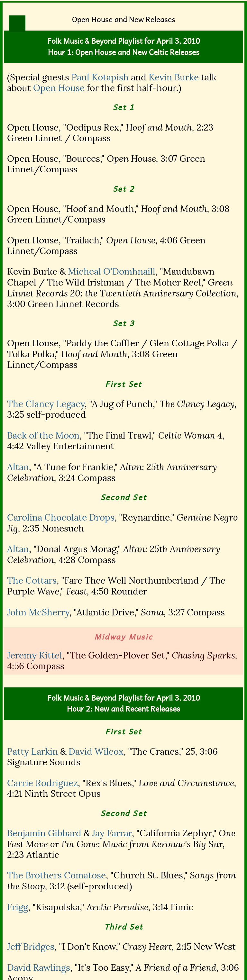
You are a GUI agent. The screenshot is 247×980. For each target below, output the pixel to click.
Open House (59, 88)
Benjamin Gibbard (44, 833)
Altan (18, 467)
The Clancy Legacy (46, 404)
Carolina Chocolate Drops (61, 517)
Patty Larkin (32, 752)
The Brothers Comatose (56, 875)
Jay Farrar (112, 833)
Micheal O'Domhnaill (112, 272)
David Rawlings (39, 968)
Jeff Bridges (31, 947)
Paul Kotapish (100, 77)
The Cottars (32, 581)
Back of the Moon (43, 436)
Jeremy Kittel (35, 655)
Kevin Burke (174, 77)
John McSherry (38, 612)
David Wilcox (96, 752)
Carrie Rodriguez (42, 783)
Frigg (18, 907)
